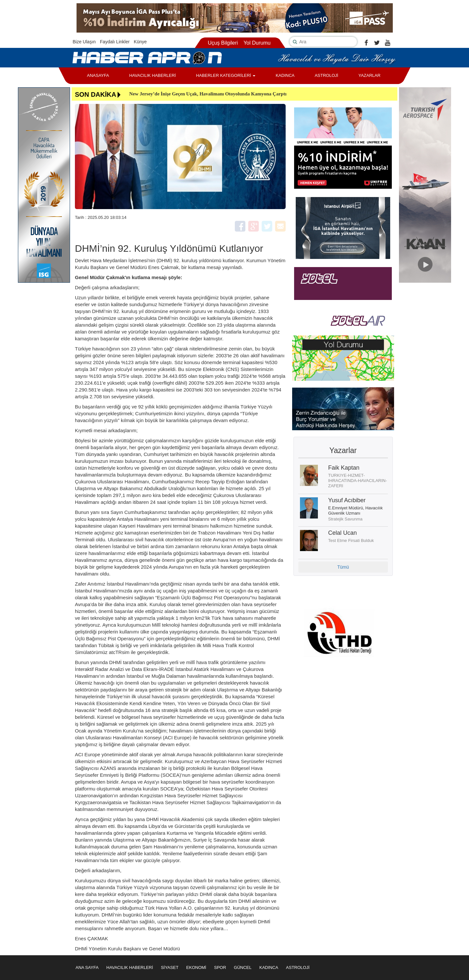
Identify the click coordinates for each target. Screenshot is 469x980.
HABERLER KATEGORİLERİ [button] (226, 75)
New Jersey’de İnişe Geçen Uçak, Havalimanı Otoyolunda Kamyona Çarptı (208, 94)
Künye (140, 42)
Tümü (343, 567)
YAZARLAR (369, 75)
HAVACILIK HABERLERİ (153, 75)
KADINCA (285, 75)
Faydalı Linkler (115, 42)
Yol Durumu (257, 43)
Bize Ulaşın (84, 42)
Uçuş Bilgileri (223, 43)
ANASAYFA (98, 75)
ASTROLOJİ (326, 75)
